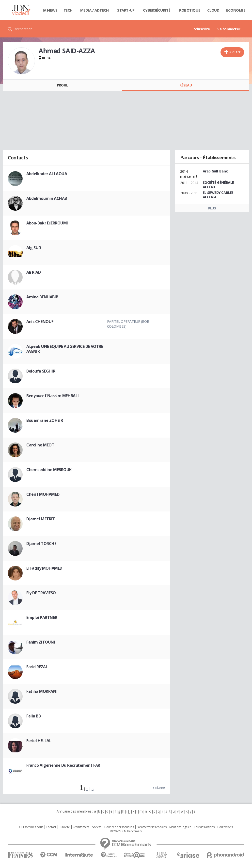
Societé (97, 827)
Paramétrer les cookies (152, 827)
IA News (50, 10)
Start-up (126, 10)
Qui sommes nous (31, 827)
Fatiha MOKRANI (42, 691)
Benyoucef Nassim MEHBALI (53, 396)
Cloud (213, 10)
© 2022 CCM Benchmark (126, 831)
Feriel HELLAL (39, 741)
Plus (212, 208)
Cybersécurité (157, 10)
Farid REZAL (37, 667)
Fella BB (34, 716)
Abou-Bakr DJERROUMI (47, 223)
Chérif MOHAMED (43, 494)
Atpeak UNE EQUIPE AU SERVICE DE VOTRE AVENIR (65, 349)
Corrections (225, 827)
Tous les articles (204, 827)
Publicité (64, 827)
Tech (68, 10)
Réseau (186, 85)
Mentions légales (180, 827)
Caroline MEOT (40, 445)
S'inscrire (202, 29)
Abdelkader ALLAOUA (47, 174)
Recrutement (81, 827)
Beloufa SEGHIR (41, 371)
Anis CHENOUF (40, 322)
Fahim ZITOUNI (41, 642)
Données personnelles (119, 827)
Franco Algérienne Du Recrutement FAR (63, 765)
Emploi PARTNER (42, 617)
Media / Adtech (94, 10)
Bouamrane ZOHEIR (45, 420)
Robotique (190, 10)
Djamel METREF (41, 519)
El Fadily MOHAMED (44, 568)
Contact (51, 827)
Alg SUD (34, 248)
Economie (236, 10)
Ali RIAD (34, 272)
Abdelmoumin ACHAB (47, 198)
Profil (62, 85)
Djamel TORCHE (41, 544)
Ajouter (235, 52)
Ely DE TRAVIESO (41, 593)
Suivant (158, 788)
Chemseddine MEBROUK (49, 470)
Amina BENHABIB (42, 297)
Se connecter (229, 29)
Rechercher (23, 29)
